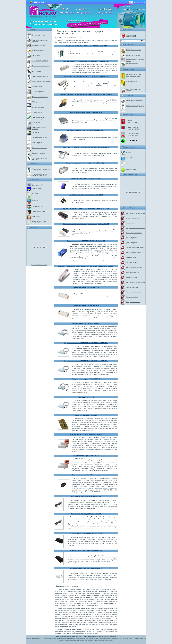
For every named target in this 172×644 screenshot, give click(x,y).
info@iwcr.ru (136, 2)
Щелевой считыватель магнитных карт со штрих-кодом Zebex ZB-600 (86, 209)
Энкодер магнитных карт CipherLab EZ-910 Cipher (86, 113)
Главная (59, 38)
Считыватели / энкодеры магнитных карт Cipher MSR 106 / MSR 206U (86, 76)
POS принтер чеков (38, 92)
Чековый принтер (131, 258)
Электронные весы (132, 277)
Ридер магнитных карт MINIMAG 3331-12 (86, 456)
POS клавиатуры (37, 112)
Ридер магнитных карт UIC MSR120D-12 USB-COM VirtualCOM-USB (86, 343)
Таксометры (36, 132)
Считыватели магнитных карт (41, 66)
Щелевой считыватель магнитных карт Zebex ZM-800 (86, 195)
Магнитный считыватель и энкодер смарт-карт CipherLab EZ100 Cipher (86, 147)
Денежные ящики (37, 87)
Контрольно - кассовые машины (136, 228)
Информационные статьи (40, 222)
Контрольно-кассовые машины (41, 81)
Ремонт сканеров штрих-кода (135, 106)
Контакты (35, 200)
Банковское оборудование (40, 61)
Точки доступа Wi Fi (38, 143)
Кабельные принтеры (38, 45)
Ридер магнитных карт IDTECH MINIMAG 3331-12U (86, 434)
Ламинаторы (36, 123)
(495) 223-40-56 (67, 13)
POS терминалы (37, 102)
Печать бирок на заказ (133, 64)
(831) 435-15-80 (105, 13)
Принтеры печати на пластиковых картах (38, 118)
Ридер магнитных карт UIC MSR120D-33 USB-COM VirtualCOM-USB (86, 361)
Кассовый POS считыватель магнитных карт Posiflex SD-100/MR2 (86, 46)
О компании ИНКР (38, 185)
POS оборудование (132, 238)
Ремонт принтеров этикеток (134, 101)
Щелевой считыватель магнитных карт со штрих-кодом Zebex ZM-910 (86, 224)
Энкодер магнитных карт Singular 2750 (86, 287)
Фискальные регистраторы (40, 97)
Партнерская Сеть (38, 207)
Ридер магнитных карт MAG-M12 (86, 415)
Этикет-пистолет (37, 71)
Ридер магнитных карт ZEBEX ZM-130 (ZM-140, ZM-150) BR (86, 241)
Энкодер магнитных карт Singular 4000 (86, 306)
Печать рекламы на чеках (134, 50)
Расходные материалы (39, 51)
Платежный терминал (132, 272)
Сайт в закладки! (131, 169)
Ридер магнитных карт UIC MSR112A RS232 (86, 324)
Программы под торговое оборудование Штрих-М (133, 75)
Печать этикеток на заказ (39, 265)
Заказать (131, 36)
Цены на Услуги (37, 189)
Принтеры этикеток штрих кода (135, 213)
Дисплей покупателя (38, 107)
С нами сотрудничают (39, 211)
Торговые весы (36, 56)
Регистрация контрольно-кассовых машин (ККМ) (40, 175)
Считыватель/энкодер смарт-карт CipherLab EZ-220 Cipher (86, 130)
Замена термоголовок (132, 111)
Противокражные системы (40, 138)
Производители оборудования (41, 169)
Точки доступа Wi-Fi (132, 297)
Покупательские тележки (39, 148)
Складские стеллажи (38, 153)
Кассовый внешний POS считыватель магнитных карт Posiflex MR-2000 (86, 61)
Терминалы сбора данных (40, 76)
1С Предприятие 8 (131, 82)
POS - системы (130, 223)
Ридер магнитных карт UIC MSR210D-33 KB (86, 379)
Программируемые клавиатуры (135, 253)
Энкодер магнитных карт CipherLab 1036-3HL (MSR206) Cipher (86, 163)
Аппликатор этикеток (132, 262)
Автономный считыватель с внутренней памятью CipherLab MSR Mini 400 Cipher (86, 95)
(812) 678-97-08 (84, 13)
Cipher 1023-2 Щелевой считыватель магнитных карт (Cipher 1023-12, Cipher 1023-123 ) (86, 266)
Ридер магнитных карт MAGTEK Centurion (86, 475)
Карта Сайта (130, 157)
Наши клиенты (36, 217)
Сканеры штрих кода (38, 35)
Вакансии (35, 194)
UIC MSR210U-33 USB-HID (86, 397)
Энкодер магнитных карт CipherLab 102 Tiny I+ (86, 179)
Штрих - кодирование (132, 218)
